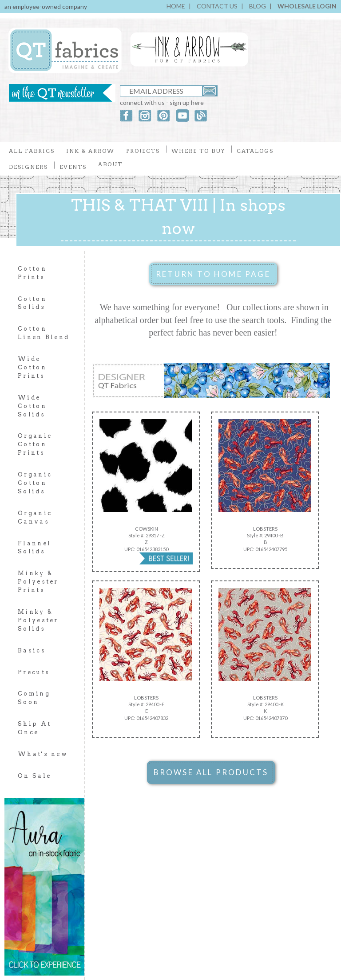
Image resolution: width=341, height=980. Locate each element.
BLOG (258, 6)
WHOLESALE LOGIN (307, 6)
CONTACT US (217, 6)
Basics (32, 650)
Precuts (34, 672)
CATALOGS (255, 151)
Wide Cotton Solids (32, 406)
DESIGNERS (28, 167)
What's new (43, 754)
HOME (176, 6)
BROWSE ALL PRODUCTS (211, 772)
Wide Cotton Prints (32, 367)
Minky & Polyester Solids (38, 620)
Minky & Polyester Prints (38, 582)
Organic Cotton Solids (35, 483)
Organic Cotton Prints (35, 444)
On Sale (34, 776)
